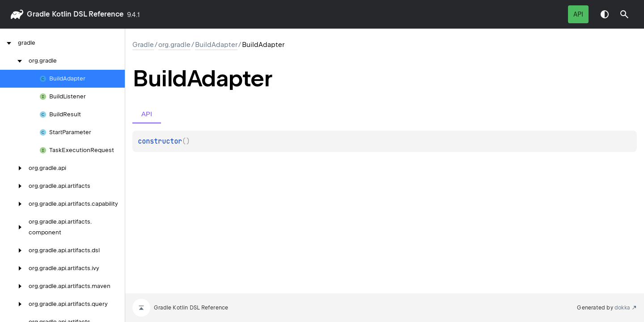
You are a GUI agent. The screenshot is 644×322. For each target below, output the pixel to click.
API (578, 14)
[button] (624, 14)
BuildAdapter (216, 45)
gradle (38, 14)
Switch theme (605, 14)
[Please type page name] (624, 14)
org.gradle (174, 45)
